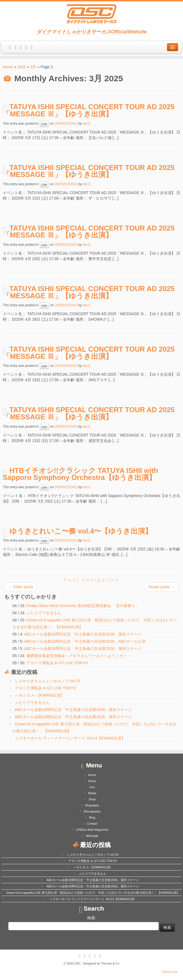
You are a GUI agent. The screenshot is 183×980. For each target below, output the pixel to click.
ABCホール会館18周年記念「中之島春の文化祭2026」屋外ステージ (83, 634)
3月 (33, 67)
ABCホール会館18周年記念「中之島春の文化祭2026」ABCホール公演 (85, 641)
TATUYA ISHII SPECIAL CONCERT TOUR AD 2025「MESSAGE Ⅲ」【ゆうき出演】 (89, 110)
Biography (92, 805)
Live (44, 124)
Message (92, 836)
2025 (22, 67)
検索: (92, 918)
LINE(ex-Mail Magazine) (92, 830)
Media (92, 793)
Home (8, 67)
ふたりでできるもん (44, 613)
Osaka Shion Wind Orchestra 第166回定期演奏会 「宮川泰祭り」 (83, 606)
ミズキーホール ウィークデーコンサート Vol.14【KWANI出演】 (70, 738)
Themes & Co (110, 963)
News (92, 781)
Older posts (21, 587)
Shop (92, 799)
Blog (92, 817)
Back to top (170, 972)
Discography (92, 811)
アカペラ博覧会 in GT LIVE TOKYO (57, 663)
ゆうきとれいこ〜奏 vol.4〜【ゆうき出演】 (81, 531)
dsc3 (86, 124)
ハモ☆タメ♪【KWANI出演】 (39, 695)
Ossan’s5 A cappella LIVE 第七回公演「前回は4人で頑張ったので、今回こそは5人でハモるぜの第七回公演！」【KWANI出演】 (93, 893)
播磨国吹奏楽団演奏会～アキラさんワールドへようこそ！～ (79, 656)
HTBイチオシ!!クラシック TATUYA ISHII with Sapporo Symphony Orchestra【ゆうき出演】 (80, 474)
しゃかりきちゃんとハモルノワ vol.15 (48, 681)
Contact (92, 824)
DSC (77, 963)
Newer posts (161, 587)
